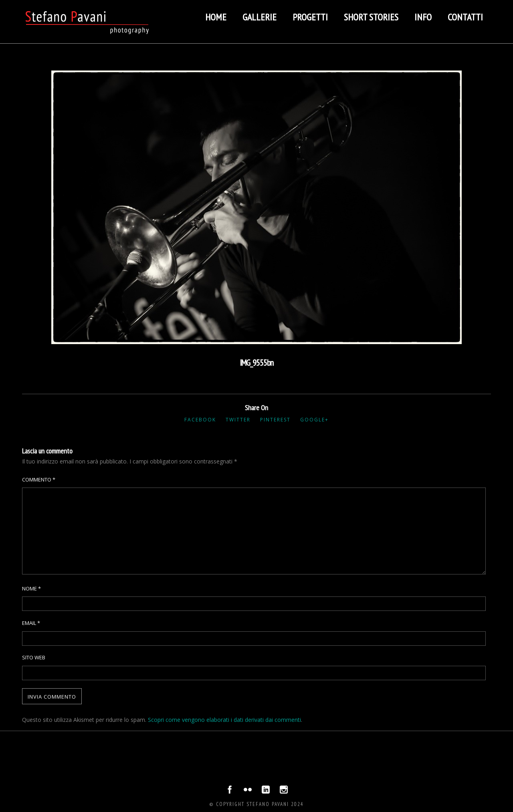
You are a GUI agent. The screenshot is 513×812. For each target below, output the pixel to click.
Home (216, 17)
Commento (39, 480)
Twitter (238, 420)
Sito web (34, 657)
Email (31, 623)
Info (423, 17)
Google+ (314, 420)
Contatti (465, 17)
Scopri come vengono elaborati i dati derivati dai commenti (224, 720)
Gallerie (260, 17)
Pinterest (275, 420)
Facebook (200, 420)
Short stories (371, 17)
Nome (31, 588)
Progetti (310, 17)
